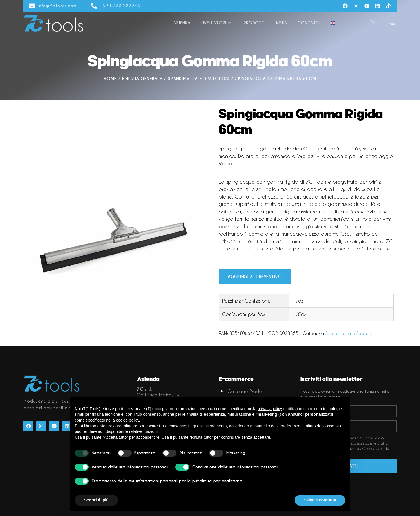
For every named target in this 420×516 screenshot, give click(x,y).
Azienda (182, 23)
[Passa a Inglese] (333, 23)
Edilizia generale (142, 79)
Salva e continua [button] (320, 500)
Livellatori (216, 23)
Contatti (309, 23)
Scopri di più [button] (96, 500)
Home (110, 79)
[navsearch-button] (372, 23)
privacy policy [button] (270, 409)
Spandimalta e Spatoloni (199, 79)
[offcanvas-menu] (392, 23)
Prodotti (254, 23)
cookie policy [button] (128, 420)
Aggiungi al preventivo (255, 277)
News (281, 23)
